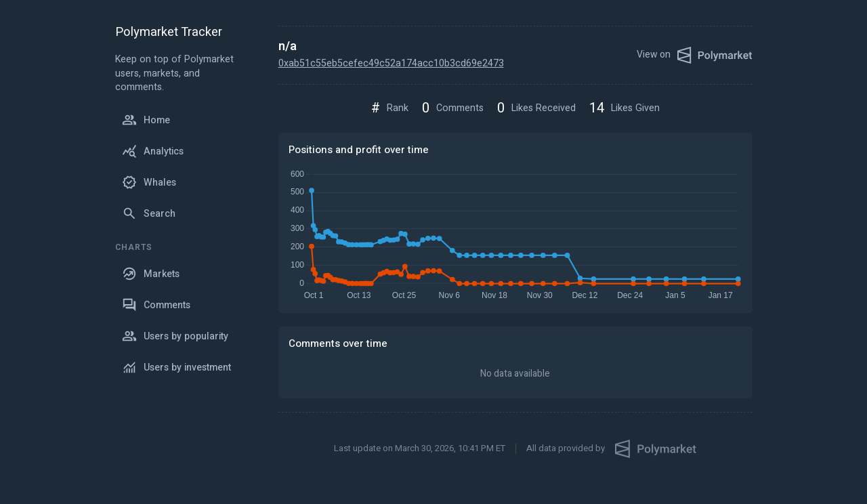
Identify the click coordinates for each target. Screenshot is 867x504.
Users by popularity (175, 336)
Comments (156, 305)
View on (695, 55)
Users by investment (176, 367)
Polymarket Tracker (169, 33)
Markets (151, 274)
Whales (149, 182)
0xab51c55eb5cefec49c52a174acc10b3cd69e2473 (391, 63)
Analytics (153, 151)
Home (146, 120)
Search (149, 213)
